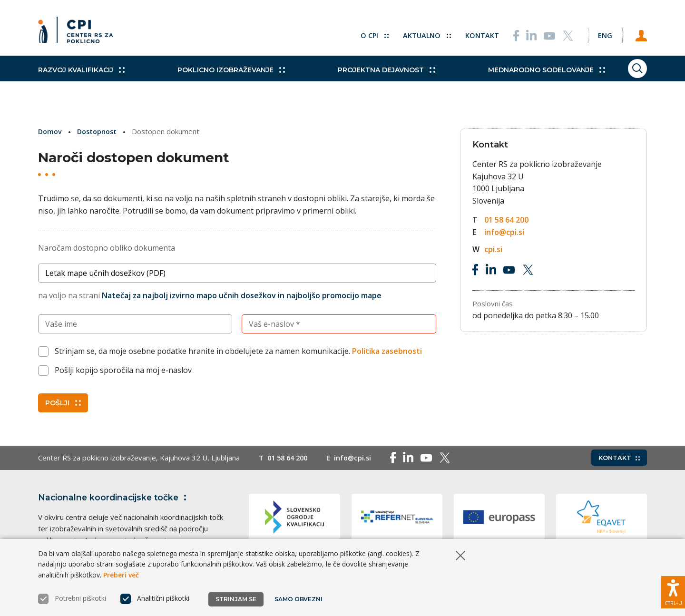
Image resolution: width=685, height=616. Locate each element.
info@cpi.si (504, 232)
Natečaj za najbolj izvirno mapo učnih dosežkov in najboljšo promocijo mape (242, 295)
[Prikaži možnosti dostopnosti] (673, 590)
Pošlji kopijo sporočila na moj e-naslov (123, 370)
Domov (51, 131)
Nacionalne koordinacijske (116, 497)
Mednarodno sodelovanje (517, 81)
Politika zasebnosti (387, 351)
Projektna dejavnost (367, 81)
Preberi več (121, 575)
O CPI (363, 33)
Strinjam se (236, 599)
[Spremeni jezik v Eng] (599, 33)
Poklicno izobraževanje (221, 81)
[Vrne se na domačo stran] (79, 33)
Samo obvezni (299, 599)
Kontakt (472, 33)
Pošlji (63, 403)
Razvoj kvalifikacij (81, 81)
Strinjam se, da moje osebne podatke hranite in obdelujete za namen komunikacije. (238, 351)
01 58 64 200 (506, 220)
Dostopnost (100, 131)
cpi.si (493, 249)
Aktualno (416, 33)
